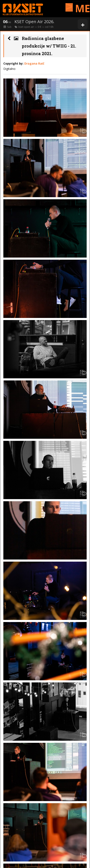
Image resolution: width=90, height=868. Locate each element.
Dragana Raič (34, 63)
